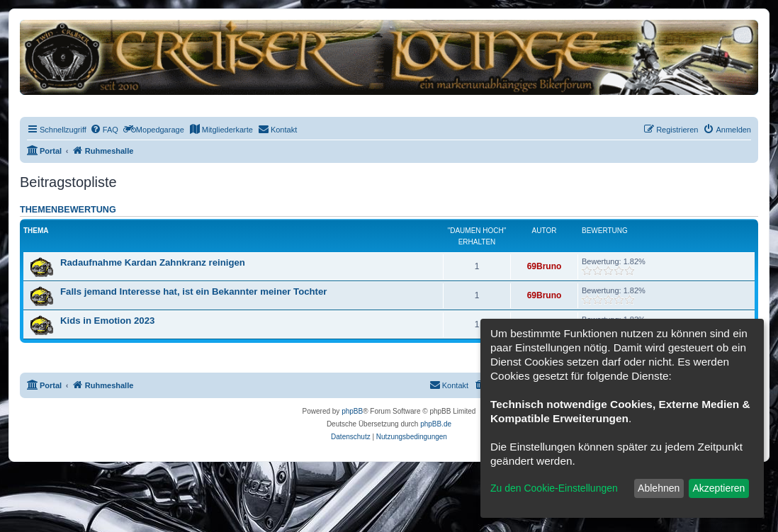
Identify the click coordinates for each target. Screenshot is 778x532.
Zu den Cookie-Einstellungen (554, 488)
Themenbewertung (68, 210)
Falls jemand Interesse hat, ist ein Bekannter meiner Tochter (193, 292)
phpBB (352, 411)
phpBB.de (436, 424)
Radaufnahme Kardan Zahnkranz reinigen (153, 262)
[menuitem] (104, 130)
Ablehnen (659, 488)
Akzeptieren (718, 488)
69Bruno (545, 266)
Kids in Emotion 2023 (107, 321)
